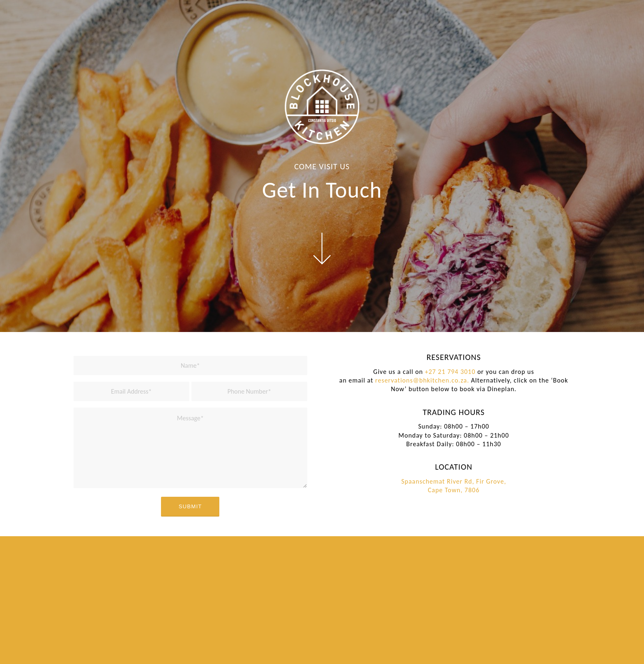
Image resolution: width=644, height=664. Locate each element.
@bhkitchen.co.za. (441, 380)
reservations (394, 380)
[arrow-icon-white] (322, 249)
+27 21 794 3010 (450, 372)
